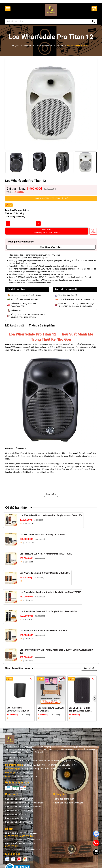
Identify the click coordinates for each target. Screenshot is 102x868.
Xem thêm (51, 497)
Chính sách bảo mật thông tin (19, 801)
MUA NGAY (47, 234)
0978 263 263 (22, 775)
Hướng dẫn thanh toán (64, 801)
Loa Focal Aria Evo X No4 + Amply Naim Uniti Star (43, 633)
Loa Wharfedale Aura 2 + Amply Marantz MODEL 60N (45, 576)
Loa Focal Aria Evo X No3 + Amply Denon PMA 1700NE (46, 556)
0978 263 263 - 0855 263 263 (19, 839)
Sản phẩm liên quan (17, 671)
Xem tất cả (89, 671)
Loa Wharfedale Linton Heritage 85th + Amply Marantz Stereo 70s (51, 518)
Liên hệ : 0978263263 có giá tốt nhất (51, 201)
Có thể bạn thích (17, 510)
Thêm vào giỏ (93, 235)
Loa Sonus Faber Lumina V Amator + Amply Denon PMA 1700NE (50, 595)
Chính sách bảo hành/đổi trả (19, 824)
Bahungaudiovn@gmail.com (25, 779)
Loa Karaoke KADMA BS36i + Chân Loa (51, 712)
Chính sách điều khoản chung (19, 813)
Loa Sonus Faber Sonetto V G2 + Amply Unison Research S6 (48, 614)
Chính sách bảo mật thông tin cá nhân (23, 809)
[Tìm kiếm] (93, 24)
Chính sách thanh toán (16, 817)
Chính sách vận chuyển (16, 821)
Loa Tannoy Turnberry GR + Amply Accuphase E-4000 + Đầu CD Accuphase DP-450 (57, 654)
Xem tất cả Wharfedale (51, 250)
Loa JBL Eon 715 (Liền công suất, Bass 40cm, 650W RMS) (80, 712)
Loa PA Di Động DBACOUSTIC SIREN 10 (18, 712)
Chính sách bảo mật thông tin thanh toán (24, 805)
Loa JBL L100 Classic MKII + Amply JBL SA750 (42, 537)
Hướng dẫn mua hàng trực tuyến (68, 805)
